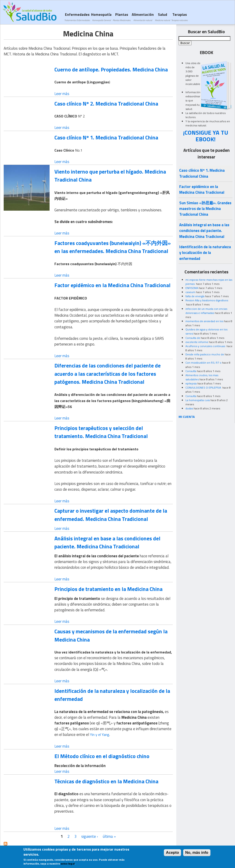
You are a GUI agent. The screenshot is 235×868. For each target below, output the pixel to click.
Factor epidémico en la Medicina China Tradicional (112, 285)
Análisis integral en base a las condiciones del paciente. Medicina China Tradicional (107, 542)
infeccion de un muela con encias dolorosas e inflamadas (206, 311)
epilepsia (191, 383)
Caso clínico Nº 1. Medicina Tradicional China (106, 137)
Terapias (179, 17)
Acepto (172, 853)
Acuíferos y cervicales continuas (206, 346)
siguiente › (90, 836)
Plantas (122, 17)
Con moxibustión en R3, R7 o (203, 363)
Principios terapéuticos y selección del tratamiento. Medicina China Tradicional (101, 432)
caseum (190, 292)
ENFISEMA (192, 288)
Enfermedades (77, 17)
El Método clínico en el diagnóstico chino (102, 756)
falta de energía (195, 296)
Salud (162, 17)
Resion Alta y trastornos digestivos (207, 300)
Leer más (62, 94)
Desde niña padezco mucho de (205, 354)
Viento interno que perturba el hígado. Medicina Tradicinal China (110, 176)
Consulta (191, 371)
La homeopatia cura (198, 400)
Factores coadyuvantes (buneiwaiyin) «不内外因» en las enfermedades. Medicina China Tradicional (113, 247)
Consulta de (193, 338)
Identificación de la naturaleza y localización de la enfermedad (112, 695)
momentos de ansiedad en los (204, 321)
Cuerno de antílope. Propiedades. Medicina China (111, 69)
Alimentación (143, 17)
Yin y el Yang (100, 735)
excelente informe (197, 342)
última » (109, 836)
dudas (189, 408)
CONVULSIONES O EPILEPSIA (204, 388)
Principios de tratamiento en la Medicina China (108, 589)
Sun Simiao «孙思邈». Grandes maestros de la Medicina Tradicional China (205, 209)
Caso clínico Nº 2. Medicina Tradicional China (106, 103)
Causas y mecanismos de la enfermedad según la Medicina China (111, 635)
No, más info (197, 853)
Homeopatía (101, 17)
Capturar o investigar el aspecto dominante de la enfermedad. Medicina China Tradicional (111, 515)
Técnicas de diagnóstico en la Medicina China (106, 781)
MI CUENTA (187, 417)
